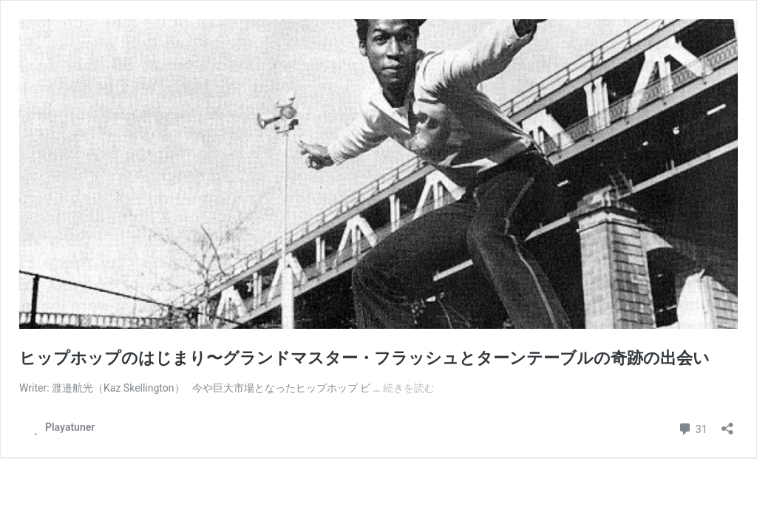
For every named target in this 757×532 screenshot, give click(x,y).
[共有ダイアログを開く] (727, 424)
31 (692, 427)
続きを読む (409, 388)
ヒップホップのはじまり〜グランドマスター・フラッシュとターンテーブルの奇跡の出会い (364, 358)
